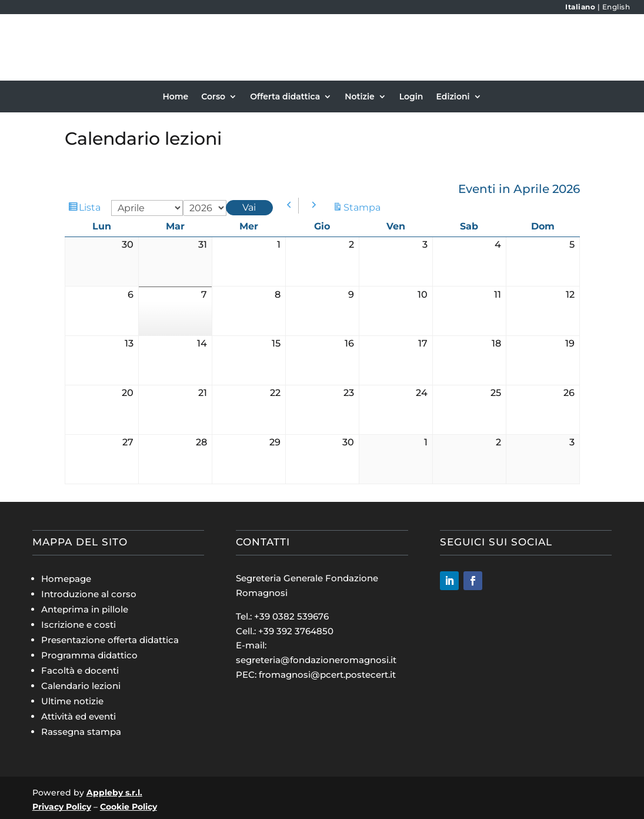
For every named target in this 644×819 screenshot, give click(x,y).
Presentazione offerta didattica (110, 640)
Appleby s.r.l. (114, 793)
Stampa (364, 207)
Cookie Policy (129, 807)
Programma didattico (89, 655)
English (616, 7)
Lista (91, 208)
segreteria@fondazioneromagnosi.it (316, 660)
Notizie (360, 97)
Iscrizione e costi (79, 625)
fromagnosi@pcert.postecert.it (327, 675)
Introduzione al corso (89, 594)
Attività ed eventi (79, 716)
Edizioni (453, 97)
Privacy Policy (62, 807)
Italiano (580, 7)
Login (411, 97)
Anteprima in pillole (85, 609)
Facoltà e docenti (80, 670)
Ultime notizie (72, 701)
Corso (213, 97)
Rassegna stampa (81, 732)
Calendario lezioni (81, 686)
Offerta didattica (285, 97)
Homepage (66, 579)
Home (175, 97)
